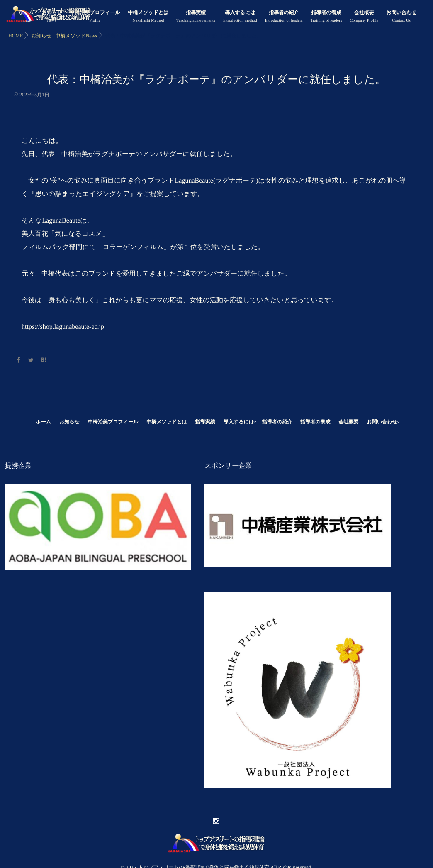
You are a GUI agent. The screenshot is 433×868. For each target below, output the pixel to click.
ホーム (43, 422)
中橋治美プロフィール (95, 17)
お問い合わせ (401, 17)
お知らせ (69, 422)
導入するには (240, 17)
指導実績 (196, 17)
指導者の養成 (326, 17)
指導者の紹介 (284, 17)
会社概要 (364, 17)
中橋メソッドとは (148, 17)
